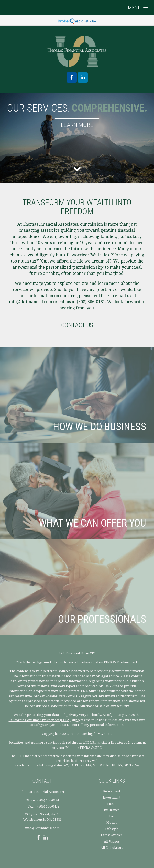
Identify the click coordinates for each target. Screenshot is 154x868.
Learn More (77, 125)
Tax (112, 816)
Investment (112, 797)
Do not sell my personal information (95, 725)
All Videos (112, 841)
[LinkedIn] (46, 838)
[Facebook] (38, 838)
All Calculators (112, 847)
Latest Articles (112, 835)
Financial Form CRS (81, 653)
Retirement (112, 791)
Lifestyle (112, 829)
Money (112, 822)
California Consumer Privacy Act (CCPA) (40, 720)
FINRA (85, 748)
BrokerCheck (128, 662)
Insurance (112, 810)
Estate (112, 804)
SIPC (98, 748)
